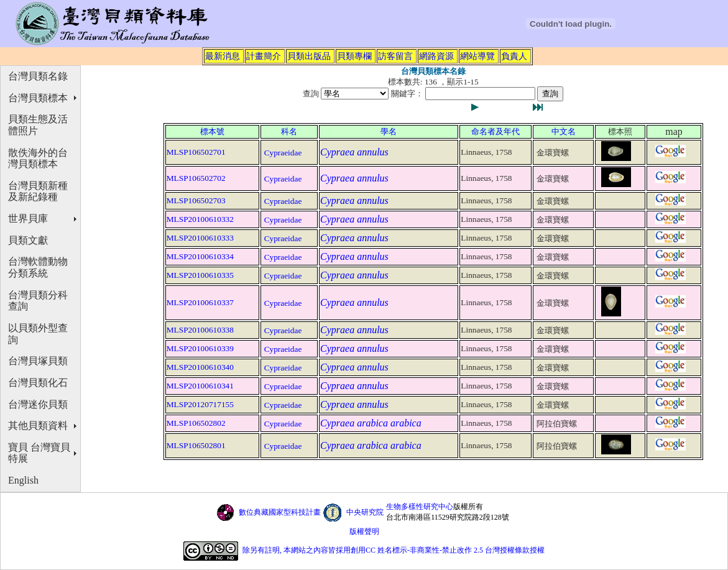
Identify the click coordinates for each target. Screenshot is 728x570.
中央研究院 (365, 512)
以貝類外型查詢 (38, 334)
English (23, 480)
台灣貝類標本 (38, 98)
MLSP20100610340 (200, 367)
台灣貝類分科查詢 (38, 301)
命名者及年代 (495, 131)
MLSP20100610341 (200, 386)
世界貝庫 (28, 218)
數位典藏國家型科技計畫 (280, 512)
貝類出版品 (309, 56)
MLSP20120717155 (200, 404)
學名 (389, 131)
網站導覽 (477, 56)
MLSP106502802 (196, 423)
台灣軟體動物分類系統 (38, 267)
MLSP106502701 (196, 152)
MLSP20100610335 (200, 275)
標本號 (212, 131)
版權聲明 (364, 531)
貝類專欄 (354, 56)
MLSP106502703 (196, 200)
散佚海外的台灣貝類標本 (38, 159)
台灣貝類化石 (38, 383)
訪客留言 (395, 56)
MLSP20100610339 (200, 348)
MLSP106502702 (196, 178)
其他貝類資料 (38, 425)
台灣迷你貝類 (38, 404)
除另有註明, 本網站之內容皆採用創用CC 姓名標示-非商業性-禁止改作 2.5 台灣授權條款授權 (394, 550)
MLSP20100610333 (200, 238)
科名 (289, 131)
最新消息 (223, 56)
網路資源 (436, 56)
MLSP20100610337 (200, 302)
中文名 (564, 131)
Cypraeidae (283, 153)
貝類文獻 (28, 240)
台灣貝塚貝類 (38, 361)
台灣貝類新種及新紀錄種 (38, 191)
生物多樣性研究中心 (420, 507)
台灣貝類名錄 (38, 76)
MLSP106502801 (196, 445)
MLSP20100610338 (200, 330)
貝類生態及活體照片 (38, 125)
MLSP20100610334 (200, 256)
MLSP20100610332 (200, 219)
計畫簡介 (264, 56)
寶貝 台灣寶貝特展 (39, 453)
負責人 (514, 56)
